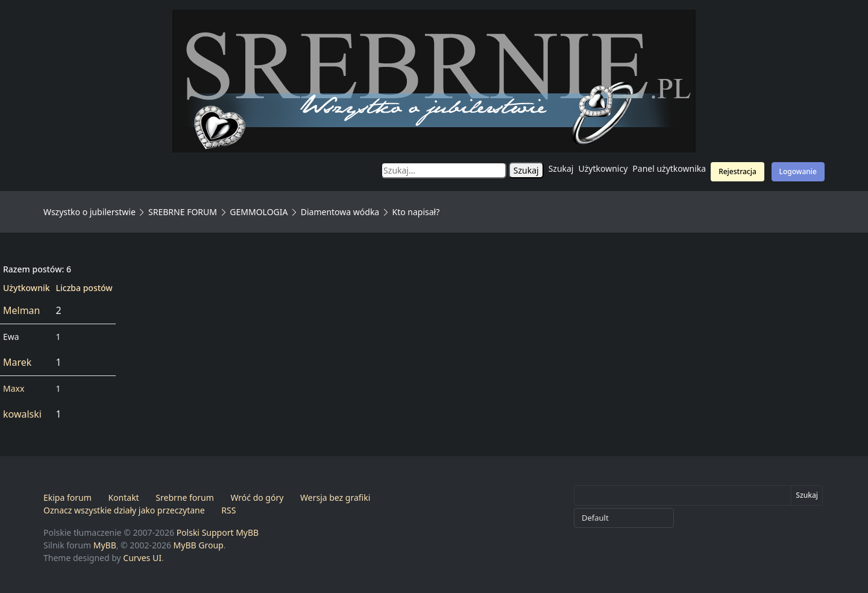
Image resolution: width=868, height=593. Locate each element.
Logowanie (798, 171)
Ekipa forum (68, 497)
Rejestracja (737, 171)
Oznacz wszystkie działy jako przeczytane (124, 510)
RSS (228, 510)
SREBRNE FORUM (183, 212)
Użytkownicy (603, 168)
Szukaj (561, 168)
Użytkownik (27, 288)
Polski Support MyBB (218, 532)
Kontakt (123, 497)
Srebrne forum (184, 497)
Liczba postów (84, 288)
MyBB (105, 545)
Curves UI (142, 558)
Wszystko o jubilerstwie (90, 212)
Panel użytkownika (669, 168)
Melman (22, 310)
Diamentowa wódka (340, 212)
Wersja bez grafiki (335, 497)
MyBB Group (199, 545)
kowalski (22, 414)
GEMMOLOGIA (259, 212)
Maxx (14, 388)
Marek (17, 362)
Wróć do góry (257, 497)
